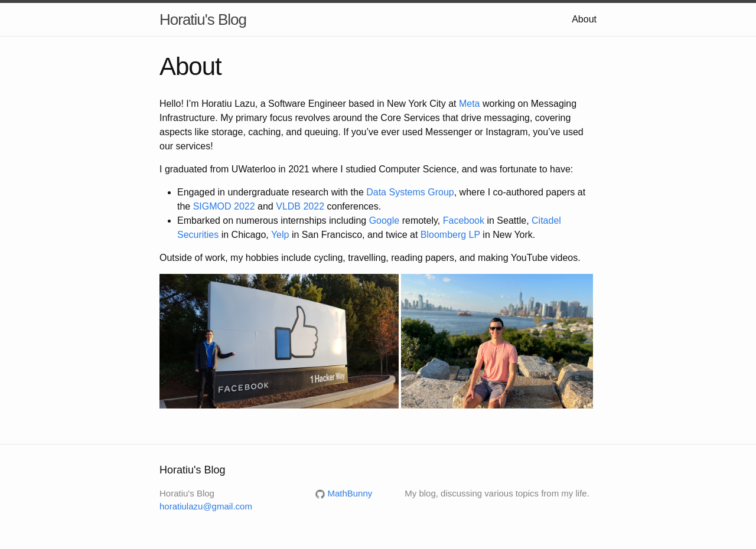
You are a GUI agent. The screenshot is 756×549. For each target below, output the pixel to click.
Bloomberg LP (450, 235)
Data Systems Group (410, 192)
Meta (470, 104)
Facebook (464, 220)
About (584, 19)
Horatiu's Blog (203, 19)
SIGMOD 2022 (224, 206)
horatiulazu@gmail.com (206, 506)
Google (384, 220)
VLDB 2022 (300, 206)
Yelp (280, 235)
